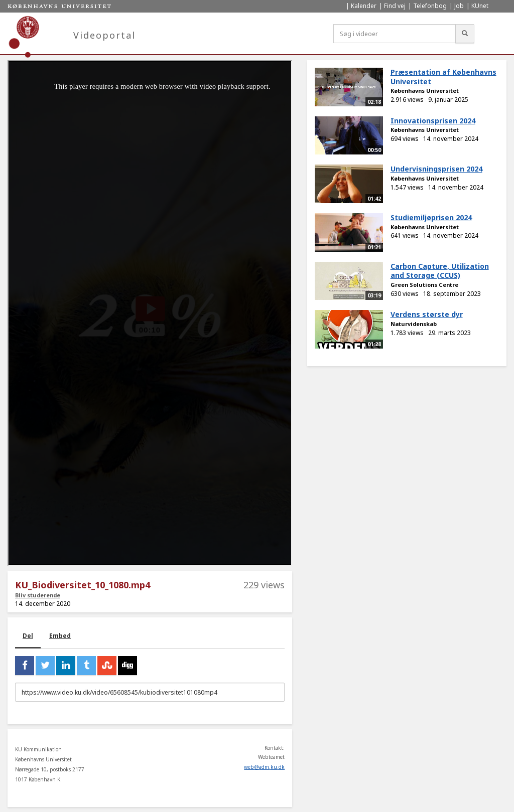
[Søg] (465, 34)
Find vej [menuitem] (395, 6)
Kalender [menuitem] (364, 6)
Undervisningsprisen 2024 (436, 169)
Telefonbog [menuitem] (430, 6)
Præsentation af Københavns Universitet (443, 77)
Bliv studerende (38, 595)
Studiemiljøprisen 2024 (431, 217)
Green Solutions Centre (424, 285)
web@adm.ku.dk (264, 767)
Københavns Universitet (425, 91)
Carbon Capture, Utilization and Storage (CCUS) (440, 271)
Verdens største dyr (427, 314)
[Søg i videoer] (395, 34)
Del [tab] (28, 636)
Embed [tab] (60, 636)
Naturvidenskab (414, 324)
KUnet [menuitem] (480, 6)
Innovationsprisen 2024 (433, 121)
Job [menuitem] (459, 6)
